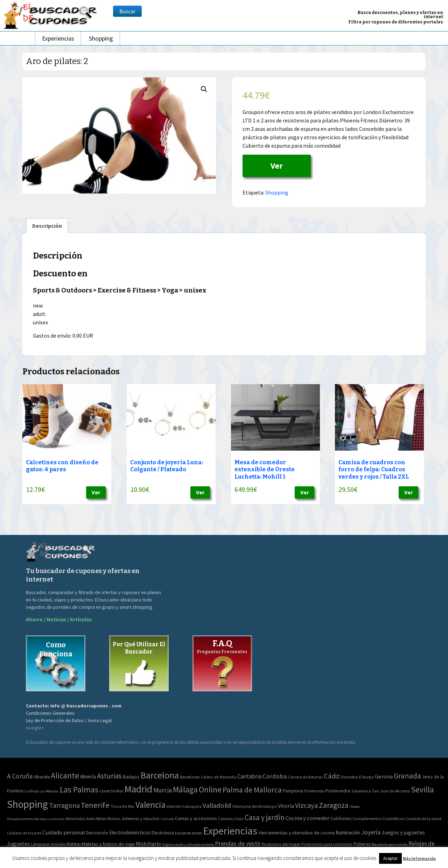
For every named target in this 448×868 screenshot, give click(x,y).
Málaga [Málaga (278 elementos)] (185, 789)
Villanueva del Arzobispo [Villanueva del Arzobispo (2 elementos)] (255, 806)
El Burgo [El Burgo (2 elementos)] (366, 777)
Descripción (47, 226)
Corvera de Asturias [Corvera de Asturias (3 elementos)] (305, 777)
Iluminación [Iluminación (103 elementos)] (348, 832)
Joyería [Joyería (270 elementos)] (371, 832)
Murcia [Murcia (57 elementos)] (163, 790)
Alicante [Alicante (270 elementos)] (65, 775)
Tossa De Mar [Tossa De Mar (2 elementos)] (122, 806)
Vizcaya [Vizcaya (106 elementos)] (306, 805)
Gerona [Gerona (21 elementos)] (384, 777)
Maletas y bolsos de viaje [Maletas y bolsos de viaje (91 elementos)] (108, 844)
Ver (277, 166)
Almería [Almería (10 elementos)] (88, 777)
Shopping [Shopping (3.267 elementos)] (27, 804)
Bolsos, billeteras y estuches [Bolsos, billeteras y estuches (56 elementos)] (133, 818)
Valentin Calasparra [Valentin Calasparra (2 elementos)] (184, 806)
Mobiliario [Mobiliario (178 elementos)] (148, 844)
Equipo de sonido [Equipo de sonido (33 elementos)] (188, 833)
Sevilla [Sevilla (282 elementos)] (422, 789)
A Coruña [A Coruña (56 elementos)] (20, 776)
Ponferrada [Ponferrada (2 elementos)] (314, 791)
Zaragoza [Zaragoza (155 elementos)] (334, 805)
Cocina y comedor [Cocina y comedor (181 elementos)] (307, 818)
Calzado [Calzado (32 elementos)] (167, 819)
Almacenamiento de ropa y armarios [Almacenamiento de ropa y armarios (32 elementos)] (36, 819)
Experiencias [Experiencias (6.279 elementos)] (230, 831)
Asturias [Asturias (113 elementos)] (109, 776)
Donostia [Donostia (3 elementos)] (349, 777)
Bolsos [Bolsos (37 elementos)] (101, 819)
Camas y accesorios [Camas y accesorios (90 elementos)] (196, 818)
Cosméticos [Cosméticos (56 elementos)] (394, 818)
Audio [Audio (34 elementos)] (91, 819)
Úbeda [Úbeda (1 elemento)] (355, 807)
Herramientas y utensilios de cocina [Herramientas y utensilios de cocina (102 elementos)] (296, 832)
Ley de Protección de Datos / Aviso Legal (69, 720)
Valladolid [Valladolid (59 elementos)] (217, 805)
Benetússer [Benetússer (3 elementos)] (190, 777)
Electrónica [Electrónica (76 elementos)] (163, 833)
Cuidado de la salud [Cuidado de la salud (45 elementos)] (423, 818)
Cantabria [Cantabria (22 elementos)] (249, 776)
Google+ (35, 728)
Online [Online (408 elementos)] (210, 789)
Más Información (419, 858)
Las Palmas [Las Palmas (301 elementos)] (79, 789)
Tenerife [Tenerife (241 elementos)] (95, 805)
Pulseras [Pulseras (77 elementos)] (362, 844)
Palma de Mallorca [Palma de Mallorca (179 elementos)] (252, 790)
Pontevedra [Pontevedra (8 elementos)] (338, 791)
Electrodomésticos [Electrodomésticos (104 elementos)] (130, 832)
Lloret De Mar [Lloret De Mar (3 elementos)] (111, 791)
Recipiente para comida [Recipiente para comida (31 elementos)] (389, 844)
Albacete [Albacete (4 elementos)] (42, 777)
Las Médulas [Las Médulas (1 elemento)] (49, 791)
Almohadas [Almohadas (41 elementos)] (75, 819)
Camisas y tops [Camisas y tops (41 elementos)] (231, 819)
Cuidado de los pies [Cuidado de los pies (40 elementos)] (24, 833)
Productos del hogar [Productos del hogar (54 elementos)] (281, 844)
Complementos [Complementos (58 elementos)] (367, 818)
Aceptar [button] (390, 858)
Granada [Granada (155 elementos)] (407, 776)
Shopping (101, 38)
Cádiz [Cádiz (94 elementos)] (332, 776)
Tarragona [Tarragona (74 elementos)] (64, 805)
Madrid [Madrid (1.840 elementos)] (138, 789)
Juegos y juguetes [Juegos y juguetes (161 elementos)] (403, 832)
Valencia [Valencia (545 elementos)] (150, 805)
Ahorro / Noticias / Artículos (59, 619)
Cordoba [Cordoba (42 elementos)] (275, 776)
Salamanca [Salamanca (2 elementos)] (361, 791)
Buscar (127, 11)
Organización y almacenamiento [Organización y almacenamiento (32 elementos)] (188, 844)
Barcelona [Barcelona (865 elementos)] (160, 775)
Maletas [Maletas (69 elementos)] (74, 844)
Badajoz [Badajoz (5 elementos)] (131, 777)
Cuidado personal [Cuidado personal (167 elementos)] (64, 832)
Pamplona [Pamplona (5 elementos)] (293, 791)
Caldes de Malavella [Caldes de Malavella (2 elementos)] (219, 777)
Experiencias (58, 38)
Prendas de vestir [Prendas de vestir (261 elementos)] (238, 843)
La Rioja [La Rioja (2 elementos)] (31, 791)
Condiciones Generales (50, 713)
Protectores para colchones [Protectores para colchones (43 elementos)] (327, 844)
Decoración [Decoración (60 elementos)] (97, 833)
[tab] (47, 226)
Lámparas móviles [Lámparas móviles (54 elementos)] (48, 844)
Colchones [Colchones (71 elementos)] (341, 818)
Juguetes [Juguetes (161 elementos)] (18, 844)
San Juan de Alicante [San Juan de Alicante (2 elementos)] (391, 791)
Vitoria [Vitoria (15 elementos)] (286, 806)
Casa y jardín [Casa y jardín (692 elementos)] (265, 817)
